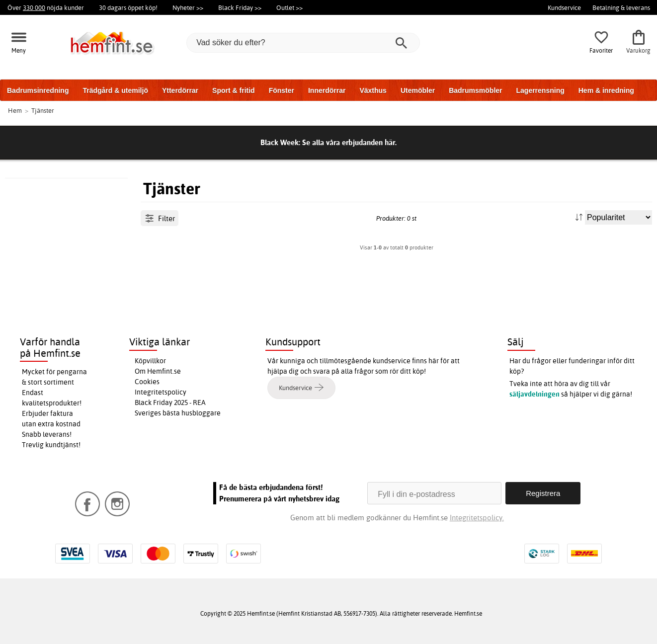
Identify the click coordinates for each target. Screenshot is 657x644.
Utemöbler (418, 90)
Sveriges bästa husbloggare (178, 413)
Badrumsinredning (38, 90)
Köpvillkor (150, 361)
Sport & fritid (234, 90)
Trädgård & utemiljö (115, 90)
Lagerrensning (540, 90)
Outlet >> (289, 7)
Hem (15, 110)
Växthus (373, 90)
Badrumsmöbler (475, 90)
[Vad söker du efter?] (303, 43)
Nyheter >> (188, 7)
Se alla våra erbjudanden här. (349, 142)
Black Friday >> (240, 7)
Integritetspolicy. (477, 518)
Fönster (282, 90)
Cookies (147, 382)
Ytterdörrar (180, 90)
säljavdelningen (534, 394)
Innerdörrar (327, 90)
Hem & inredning (606, 90)
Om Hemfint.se (158, 371)
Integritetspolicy (161, 392)
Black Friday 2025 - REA (170, 402)
